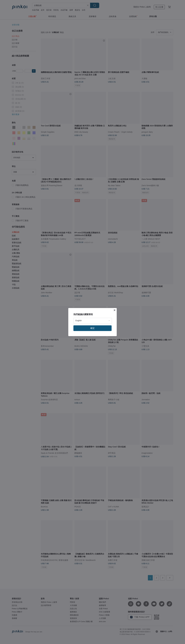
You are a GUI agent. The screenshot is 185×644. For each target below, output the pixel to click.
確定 (92, 328)
